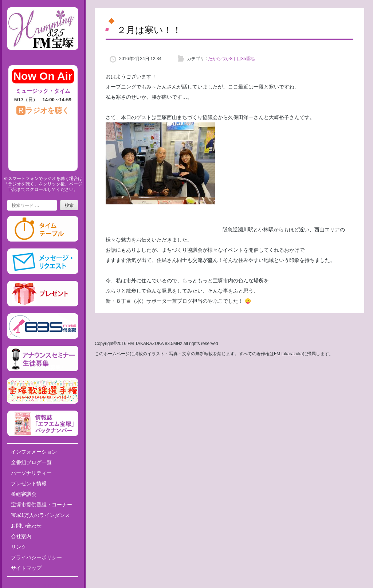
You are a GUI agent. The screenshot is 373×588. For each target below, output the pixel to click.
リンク (19, 547)
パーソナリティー (31, 473)
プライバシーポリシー (36, 557)
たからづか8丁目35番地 (231, 59)
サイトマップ (26, 568)
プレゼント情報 (29, 483)
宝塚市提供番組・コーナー (42, 505)
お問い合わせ (26, 526)
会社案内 (21, 536)
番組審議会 (24, 494)
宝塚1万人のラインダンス (40, 515)
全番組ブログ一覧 (31, 462)
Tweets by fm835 (43, 585)
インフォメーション (34, 452)
